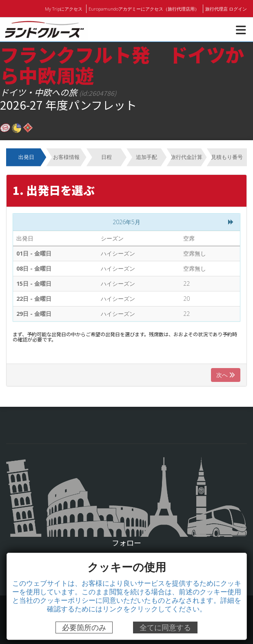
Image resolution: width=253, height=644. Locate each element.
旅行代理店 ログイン (226, 9)
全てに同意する (165, 627)
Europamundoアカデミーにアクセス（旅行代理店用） (145, 9)
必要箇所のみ (84, 627)
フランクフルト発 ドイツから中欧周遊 (122, 64)
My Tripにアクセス (65, 9)
